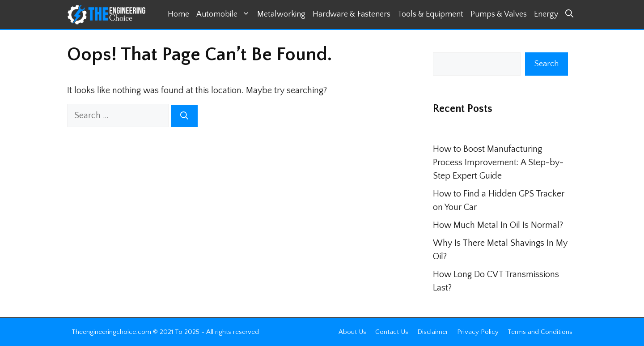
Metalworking (281, 14)
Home (178, 14)
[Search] (184, 116)
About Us (352, 332)
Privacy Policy (478, 332)
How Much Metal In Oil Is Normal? (498, 225)
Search (547, 64)
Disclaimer (433, 332)
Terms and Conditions (540, 332)
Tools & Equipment (430, 14)
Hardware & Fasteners (352, 14)
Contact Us (392, 332)
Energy (546, 14)
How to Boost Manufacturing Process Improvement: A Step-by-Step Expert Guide (498, 162)
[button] (569, 15)
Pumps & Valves (499, 14)
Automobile (225, 15)
